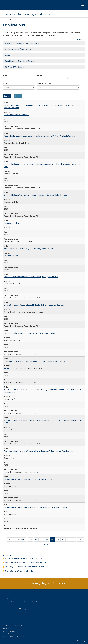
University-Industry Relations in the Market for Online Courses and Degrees (34, 305)
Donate (23, 602)
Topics (6, 83)
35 (58, 540)
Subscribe (14, 602)
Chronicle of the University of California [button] (20, 61)
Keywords (7, 75)
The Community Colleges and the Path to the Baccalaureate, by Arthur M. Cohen (35, 507)
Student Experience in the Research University (23, 558)
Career (39, 602)
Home (5, 20)
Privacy (6, 634)
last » (46, 545)
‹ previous (21, 540)
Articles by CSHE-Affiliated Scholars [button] (19, 49)
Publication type (44, 83)
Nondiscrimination (9, 631)
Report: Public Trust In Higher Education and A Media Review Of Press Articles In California (40, 136)
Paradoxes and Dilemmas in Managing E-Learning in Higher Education (31, 277)
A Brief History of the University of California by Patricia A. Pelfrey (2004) (32, 249)
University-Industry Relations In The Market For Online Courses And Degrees (34, 361)
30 (31, 540)
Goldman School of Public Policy (16, 609)
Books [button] (7, 55)
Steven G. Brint (10, 368)
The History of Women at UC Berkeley (20, 571)
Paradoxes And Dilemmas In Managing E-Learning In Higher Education (31, 333)
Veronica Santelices (21, 115)
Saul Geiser (8, 115)
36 (64, 540)
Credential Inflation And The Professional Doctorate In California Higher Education (36, 195)
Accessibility (7, 628)
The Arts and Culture (12, 223)
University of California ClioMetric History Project (24, 567)
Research (7, 555)
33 (48, 540)
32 (42, 540)
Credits (31, 602)
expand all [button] (81, 39)
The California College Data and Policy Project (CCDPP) (27, 563)
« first (12, 540)
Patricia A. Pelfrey (11, 256)
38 (75, 540)
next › (81, 540)
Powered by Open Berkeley (12, 625)
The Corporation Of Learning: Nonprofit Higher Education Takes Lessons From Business (39, 451)
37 (69, 540)
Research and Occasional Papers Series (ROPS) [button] (23, 43)
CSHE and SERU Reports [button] (14, 67)
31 (37, 540)
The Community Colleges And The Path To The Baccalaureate (28, 479)
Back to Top (81, 641)
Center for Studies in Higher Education (27, 14)
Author (40, 75)
